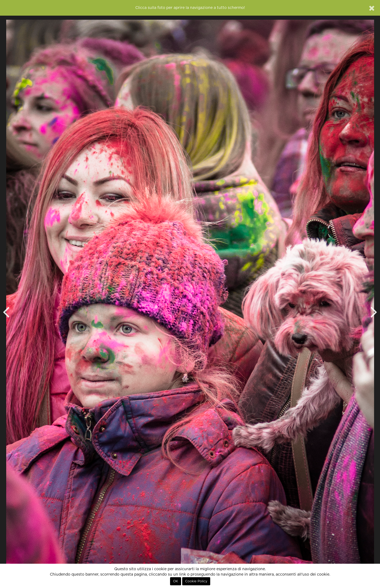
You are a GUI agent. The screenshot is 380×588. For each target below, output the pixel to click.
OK (176, 581)
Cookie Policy (196, 581)
